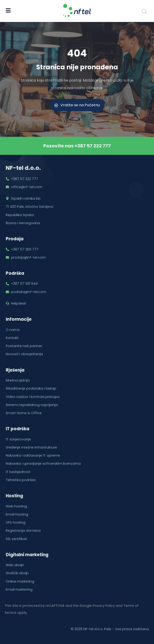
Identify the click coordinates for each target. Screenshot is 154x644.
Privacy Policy (104, 606)
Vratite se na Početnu (77, 105)
